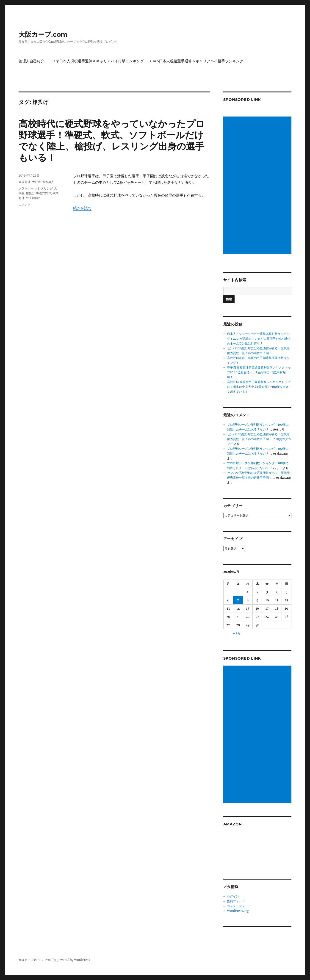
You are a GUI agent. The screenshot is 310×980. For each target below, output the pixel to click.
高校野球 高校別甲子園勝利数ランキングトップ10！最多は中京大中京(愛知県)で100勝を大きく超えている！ (259, 387)
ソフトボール (28, 188)
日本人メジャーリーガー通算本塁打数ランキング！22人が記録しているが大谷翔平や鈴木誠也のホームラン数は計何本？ (259, 339)
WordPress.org (238, 911)
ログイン (233, 896)
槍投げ (30, 193)
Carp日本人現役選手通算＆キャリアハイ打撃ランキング (97, 61)
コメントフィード (239, 906)
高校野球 (25, 182)
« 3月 (237, 633)
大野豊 (36, 182)
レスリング (45, 188)
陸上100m (33, 198)
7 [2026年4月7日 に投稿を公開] (238, 600)
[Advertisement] (258, 186)
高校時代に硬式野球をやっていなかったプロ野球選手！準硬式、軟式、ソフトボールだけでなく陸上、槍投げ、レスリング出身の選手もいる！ (112, 141)
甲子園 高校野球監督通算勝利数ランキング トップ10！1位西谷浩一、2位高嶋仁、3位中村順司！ (259, 372)
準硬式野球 (44, 193)
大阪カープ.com (43, 34)
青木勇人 (48, 182)
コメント (25, 204)
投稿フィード (236, 901)
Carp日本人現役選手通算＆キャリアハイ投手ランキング (197, 61)
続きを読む (82, 208)
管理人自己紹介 (31, 61)
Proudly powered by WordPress (67, 960)
